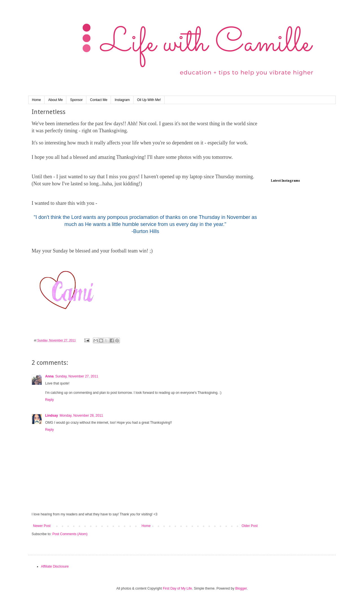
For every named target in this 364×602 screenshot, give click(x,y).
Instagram (122, 100)
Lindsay (51, 416)
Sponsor (76, 100)
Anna (49, 376)
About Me (55, 100)
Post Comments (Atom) (70, 534)
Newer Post (42, 526)
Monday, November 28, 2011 (81, 416)
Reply (50, 400)
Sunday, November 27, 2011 (77, 376)
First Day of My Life (177, 588)
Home (36, 100)
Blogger (241, 588)
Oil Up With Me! (149, 100)
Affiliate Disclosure (55, 566)
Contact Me (99, 100)
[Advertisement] (299, 142)
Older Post (250, 526)
